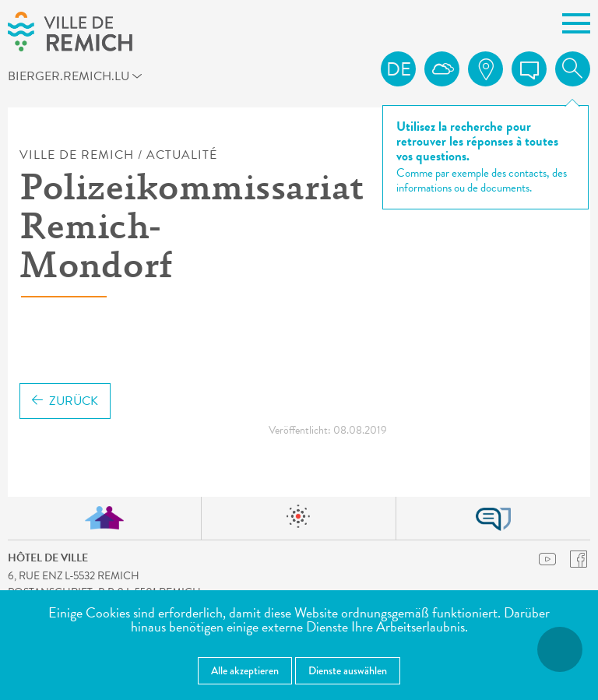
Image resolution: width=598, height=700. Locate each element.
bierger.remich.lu (81, 79)
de (399, 69)
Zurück (65, 401)
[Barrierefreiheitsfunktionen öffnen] (560, 649)
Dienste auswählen (348, 670)
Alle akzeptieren (245, 670)
